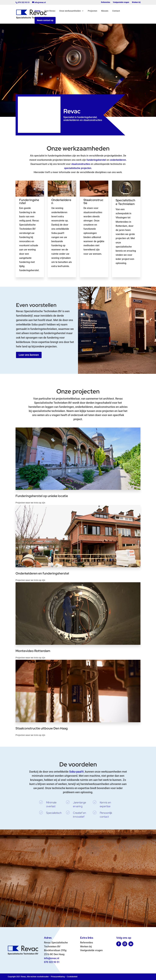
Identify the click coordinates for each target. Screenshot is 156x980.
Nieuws (105, 11)
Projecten (92, 11)
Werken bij (136, 2)
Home (37, 11)
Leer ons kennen (29, 355)
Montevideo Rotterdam (33, 651)
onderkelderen (118, 160)
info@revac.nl (52, 958)
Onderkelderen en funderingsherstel (42, 573)
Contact (116, 11)
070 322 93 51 (52, 962)
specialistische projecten (78, 168)
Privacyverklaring (58, 977)
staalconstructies (81, 164)
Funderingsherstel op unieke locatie (41, 496)
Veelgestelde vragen (121, 2)
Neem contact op (45, 20)
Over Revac (50, 11)
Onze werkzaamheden (70, 11)
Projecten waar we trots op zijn (30, 503)
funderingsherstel (96, 160)
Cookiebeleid (72, 977)
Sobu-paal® (76, 772)
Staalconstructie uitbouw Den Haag (41, 728)
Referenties (106, 2)
